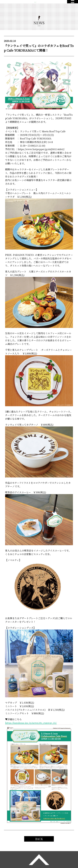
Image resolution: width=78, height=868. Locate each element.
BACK (39, 839)
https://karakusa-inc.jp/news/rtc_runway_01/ (31, 723)
